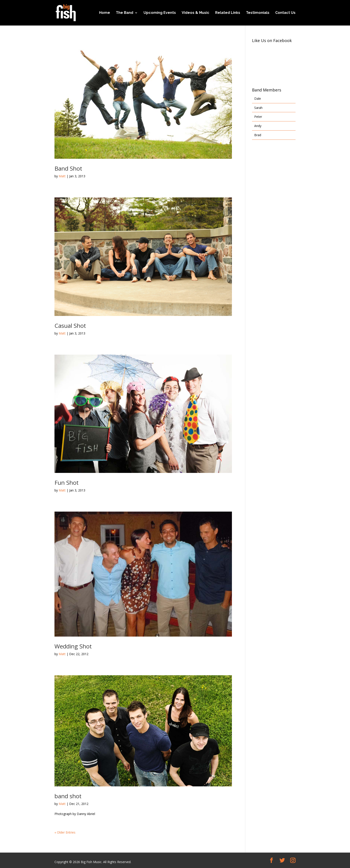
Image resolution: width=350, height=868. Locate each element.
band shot (68, 796)
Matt (62, 176)
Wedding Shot (73, 646)
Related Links (228, 13)
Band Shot (68, 168)
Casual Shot (70, 326)
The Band (125, 13)
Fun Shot (67, 483)
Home (105, 13)
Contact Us (285, 13)
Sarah (258, 108)
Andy (258, 126)
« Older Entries (65, 832)
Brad (258, 135)
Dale (258, 98)
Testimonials (258, 13)
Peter (258, 117)
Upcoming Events (160, 13)
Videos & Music (196, 13)
